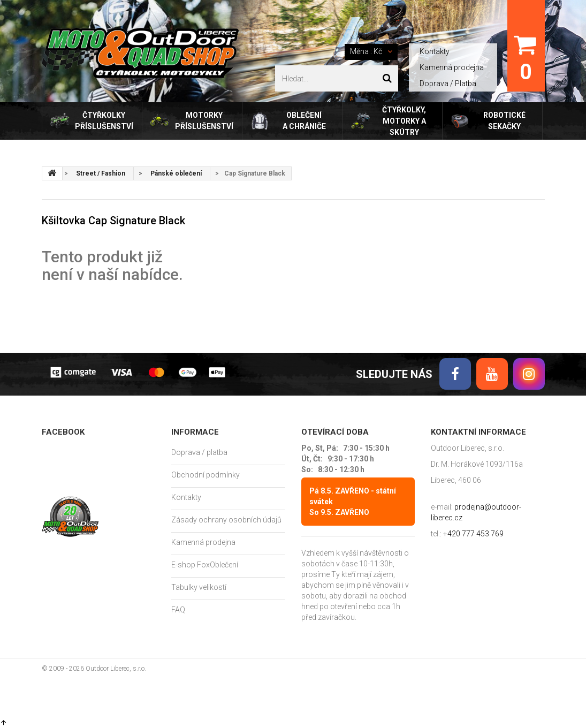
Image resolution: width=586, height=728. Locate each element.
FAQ (178, 610)
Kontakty (435, 51)
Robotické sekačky (504, 121)
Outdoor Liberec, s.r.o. (116, 669)
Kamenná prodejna (452, 67)
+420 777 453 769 (473, 534)
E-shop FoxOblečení (205, 565)
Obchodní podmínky (206, 475)
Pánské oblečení (176, 173)
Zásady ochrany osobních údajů (226, 520)
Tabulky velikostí (199, 587)
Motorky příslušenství (204, 121)
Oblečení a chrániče (304, 121)
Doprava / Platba (448, 84)
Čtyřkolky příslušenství (104, 121)
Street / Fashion (101, 173)
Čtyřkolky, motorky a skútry (404, 121)
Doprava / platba (199, 452)
